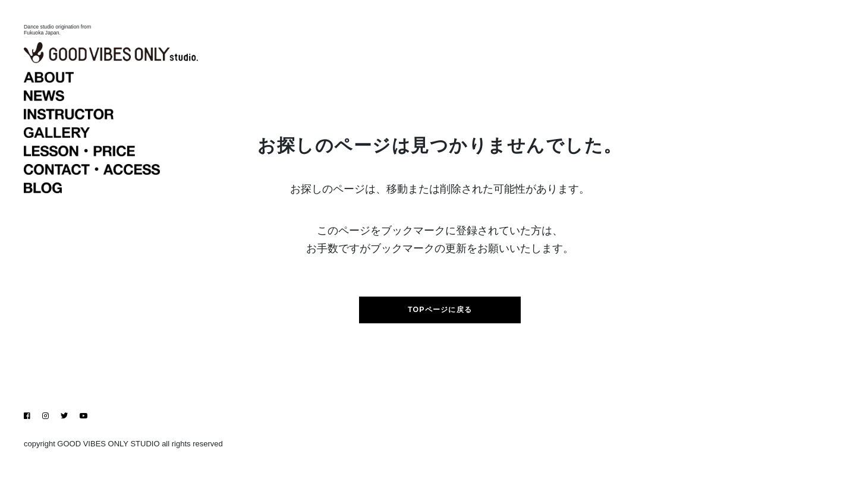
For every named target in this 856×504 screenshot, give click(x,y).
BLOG (117, 259)
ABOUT (117, 148)
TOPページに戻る (440, 326)
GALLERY (117, 203)
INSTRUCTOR (117, 185)
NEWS (117, 166)
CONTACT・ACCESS (117, 240)
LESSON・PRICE (117, 222)
